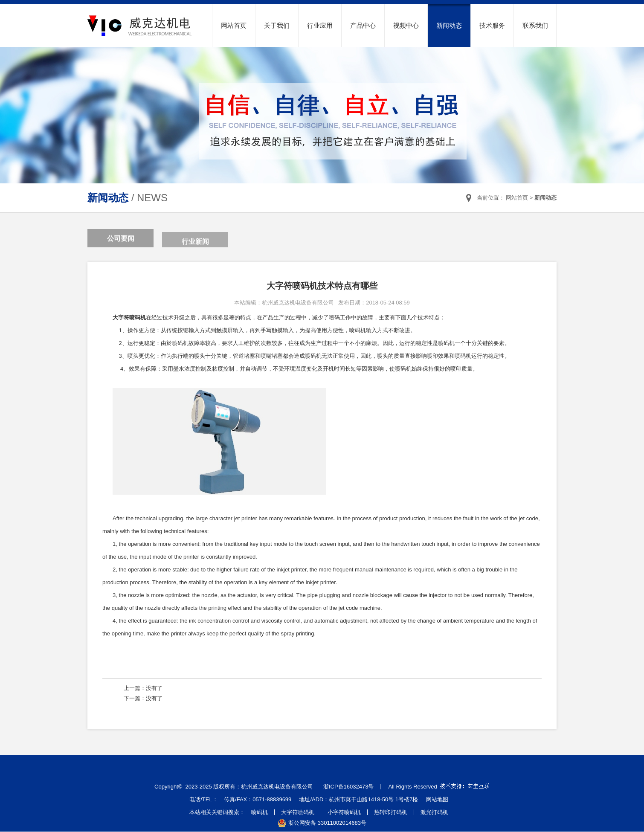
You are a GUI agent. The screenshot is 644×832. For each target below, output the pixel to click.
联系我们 (535, 25)
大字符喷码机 (298, 812)
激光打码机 (434, 812)
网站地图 (437, 799)
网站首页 (234, 25)
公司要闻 (121, 239)
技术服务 (492, 25)
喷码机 (260, 812)
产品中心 (363, 25)
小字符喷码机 (344, 812)
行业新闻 (195, 244)
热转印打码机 (391, 812)
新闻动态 (449, 25)
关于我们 (277, 25)
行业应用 (320, 25)
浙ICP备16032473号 (349, 787)
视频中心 (406, 25)
